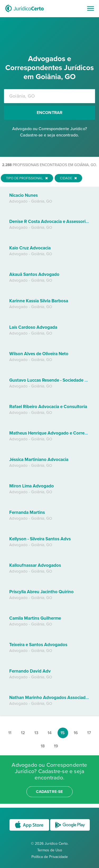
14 (49, 733)
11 (10, 733)
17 (89, 733)
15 (63, 733)
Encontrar (50, 113)
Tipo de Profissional (27, 178)
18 (43, 746)
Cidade (68, 178)
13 (36, 733)
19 (56, 746)
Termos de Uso (50, 850)
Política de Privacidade (50, 857)
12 (23, 733)
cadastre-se (49, 792)
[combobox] (49, 96)
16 (76, 733)
